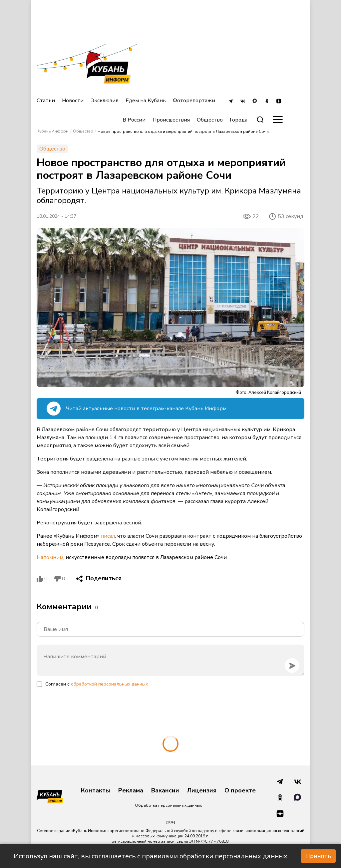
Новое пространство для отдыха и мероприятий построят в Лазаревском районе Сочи (183, 132)
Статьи (46, 101)
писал (108, 536)
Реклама (131, 791)
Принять (318, 856)
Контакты (96, 791)
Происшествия (171, 120)
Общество (210, 120)
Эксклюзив (105, 101)
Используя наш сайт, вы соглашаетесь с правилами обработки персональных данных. (151, 856)
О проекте (240, 791)
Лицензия (202, 791)
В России (134, 120)
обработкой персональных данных (109, 684)
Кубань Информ (53, 131)
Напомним (50, 557)
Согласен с (97, 684)
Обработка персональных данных (168, 805)
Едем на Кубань (146, 101)
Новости (73, 101)
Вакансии (165, 791)
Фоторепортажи (194, 101)
